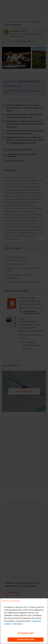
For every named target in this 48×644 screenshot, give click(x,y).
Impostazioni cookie (26, 633)
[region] (24, 621)
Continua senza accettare (11, 601)
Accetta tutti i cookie (26, 640)
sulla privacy (18, 624)
